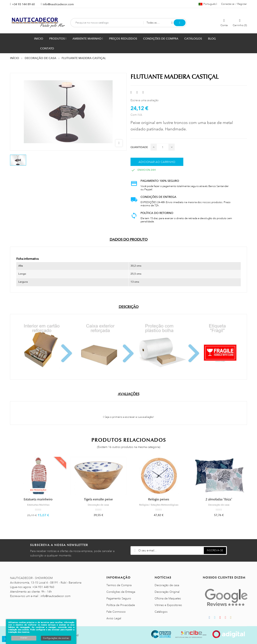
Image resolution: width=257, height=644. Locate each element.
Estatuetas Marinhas (38, 505)
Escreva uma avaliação (145, 100)
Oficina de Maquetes (168, 598)
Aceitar (24, 638)
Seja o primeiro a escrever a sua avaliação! (128, 417)
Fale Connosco (116, 612)
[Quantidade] (163, 147)
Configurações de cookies (56, 638)
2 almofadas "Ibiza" (219, 499)
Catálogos (161, 612)
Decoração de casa (98, 505)
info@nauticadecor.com (58, 4)
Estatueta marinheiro (38, 499)
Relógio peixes (159, 499)
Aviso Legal (114, 618)
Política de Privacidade (121, 605)
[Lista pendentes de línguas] (208, 4)
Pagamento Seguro (119, 598)
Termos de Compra (119, 585)
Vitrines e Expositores (168, 605)
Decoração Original (167, 592)
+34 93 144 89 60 (23, 4)
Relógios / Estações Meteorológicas (159, 505)
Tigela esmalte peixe (98, 499)
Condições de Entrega (121, 592)
